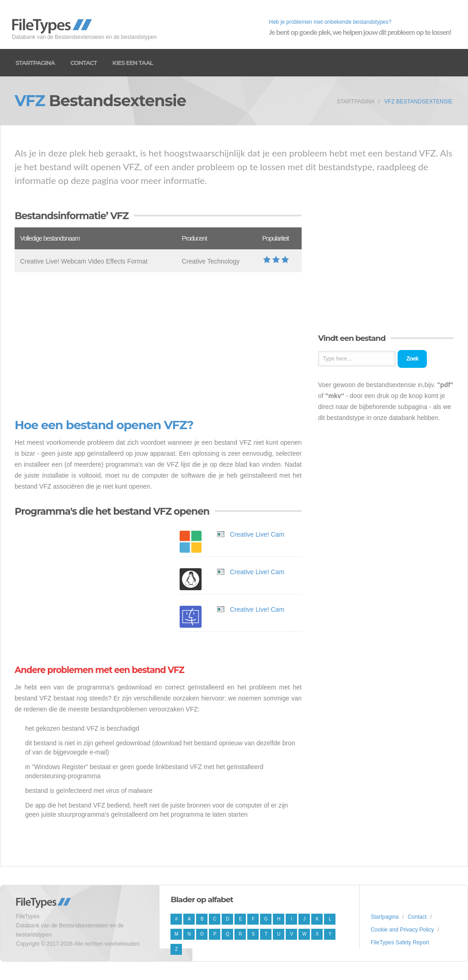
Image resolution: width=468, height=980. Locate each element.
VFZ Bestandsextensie (418, 102)
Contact (84, 63)
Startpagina (35, 63)
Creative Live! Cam (257, 534)
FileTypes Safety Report (400, 942)
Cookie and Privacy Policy (402, 930)
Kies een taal (133, 63)
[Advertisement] (158, 345)
